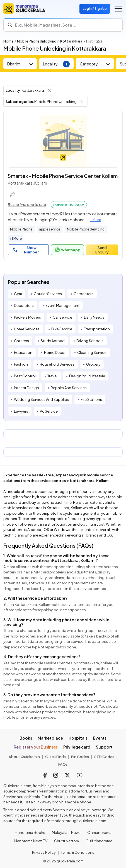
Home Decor (55, 352)
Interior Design (26, 388)
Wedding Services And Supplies (41, 399)
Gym (18, 294)
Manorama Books (30, 832)
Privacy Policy (44, 852)
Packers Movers (27, 317)
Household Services (57, 364)
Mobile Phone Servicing (86, 229)
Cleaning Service (92, 352)
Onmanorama (99, 832)
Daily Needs (94, 317)
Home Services (27, 329)
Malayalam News (66, 832)
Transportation (97, 329)
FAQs (63, 764)
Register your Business (36, 747)
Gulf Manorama (99, 841)
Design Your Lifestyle (87, 376)
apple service (50, 229)
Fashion (21, 364)
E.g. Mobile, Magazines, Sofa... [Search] (46, 25)
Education (23, 352)
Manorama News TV (31, 841)
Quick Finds (55, 757)
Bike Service (62, 329)
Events (100, 738)
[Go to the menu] (118, 9)
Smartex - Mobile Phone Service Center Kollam (63, 176)
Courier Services (48, 294)
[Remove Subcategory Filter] (82, 102)
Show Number (26, 250)
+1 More (16, 238)
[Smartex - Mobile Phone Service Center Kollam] (63, 141)
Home (8, 41)
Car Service (62, 317)
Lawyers (21, 411)
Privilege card (77, 747)
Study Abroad (53, 341)
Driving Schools (90, 341)
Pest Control (25, 376)
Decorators (24, 305)
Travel (52, 376)
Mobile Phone (21, 229)
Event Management (62, 305)
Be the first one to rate (27, 204)
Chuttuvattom (66, 841)
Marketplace (50, 738)
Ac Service (49, 411)
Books (26, 738)
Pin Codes (80, 757)
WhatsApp (67, 250)
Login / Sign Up (95, 9)
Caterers (21, 341)
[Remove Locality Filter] (49, 90)
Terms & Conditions (77, 852)
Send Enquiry (102, 250)
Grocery (93, 364)
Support (104, 747)
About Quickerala (24, 757)
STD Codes (104, 757)
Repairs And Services (69, 388)
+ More (96, 220)
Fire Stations (91, 399)
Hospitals (78, 738)
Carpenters (83, 294)
